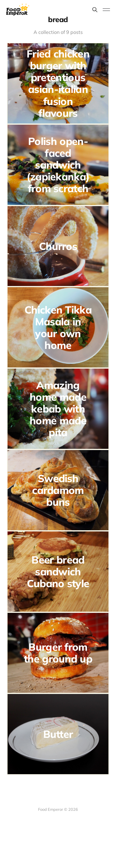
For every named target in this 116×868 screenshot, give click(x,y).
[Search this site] (95, 10)
